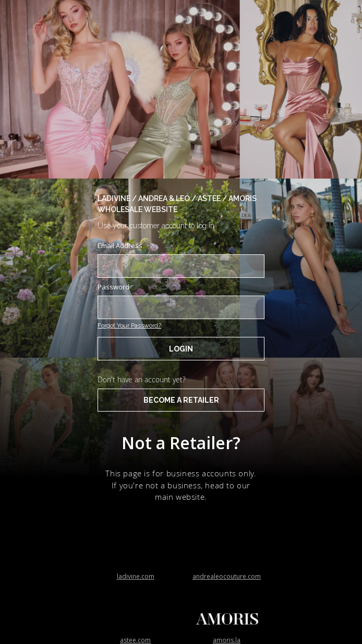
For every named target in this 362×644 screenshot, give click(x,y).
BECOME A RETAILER (181, 400)
